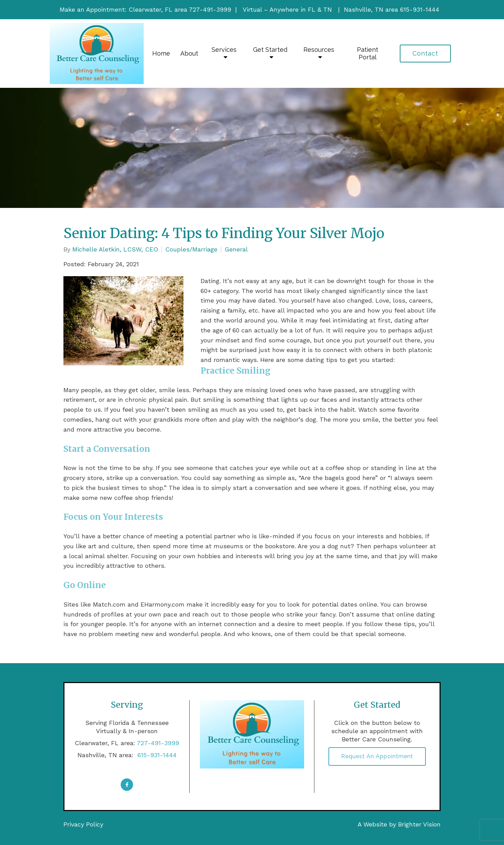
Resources (319, 50)
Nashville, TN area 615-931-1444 (392, 9)
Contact (425, 53)
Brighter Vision (419, 824)
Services (224, 50)
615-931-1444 (156, 755)
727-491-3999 (158, 743)
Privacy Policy (83, 824)
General (236, 249)
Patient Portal (368, 53)
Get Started (270, 50)
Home (161, 53)
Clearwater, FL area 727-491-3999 (180, 9)
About (189, 53)
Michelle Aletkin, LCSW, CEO (115, 249)
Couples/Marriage (191, 249)
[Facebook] (127, 785)
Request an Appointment (377, 756)
